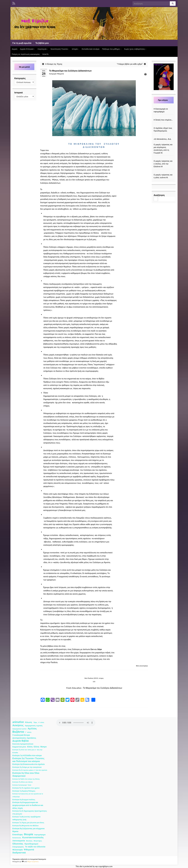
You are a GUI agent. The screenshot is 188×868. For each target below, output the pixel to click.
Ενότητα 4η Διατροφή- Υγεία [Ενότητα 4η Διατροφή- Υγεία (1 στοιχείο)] (22, 785)
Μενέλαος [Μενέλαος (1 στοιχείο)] (29, 841)
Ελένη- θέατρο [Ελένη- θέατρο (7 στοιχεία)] (40, 747)
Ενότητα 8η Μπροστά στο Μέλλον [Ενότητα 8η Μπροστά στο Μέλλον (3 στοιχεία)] (26, 826)
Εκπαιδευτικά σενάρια (91, 49)
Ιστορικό (19, 92)
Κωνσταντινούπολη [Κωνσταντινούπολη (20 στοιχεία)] (33, 837)
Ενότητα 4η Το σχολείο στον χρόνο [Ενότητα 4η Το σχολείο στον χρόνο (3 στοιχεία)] (26, 788)
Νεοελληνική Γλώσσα (60, 49)
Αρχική (15, 49)
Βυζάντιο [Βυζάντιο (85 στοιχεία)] (18, 732)
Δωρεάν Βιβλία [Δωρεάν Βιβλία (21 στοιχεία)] (20, 741)
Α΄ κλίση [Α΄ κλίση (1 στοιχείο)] (41, 722)
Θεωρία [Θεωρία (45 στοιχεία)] (29, 834)
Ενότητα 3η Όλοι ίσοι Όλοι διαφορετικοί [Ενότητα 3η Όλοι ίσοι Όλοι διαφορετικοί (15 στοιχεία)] (26, 774)
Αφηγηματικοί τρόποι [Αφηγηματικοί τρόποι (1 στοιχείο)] (19, 729)
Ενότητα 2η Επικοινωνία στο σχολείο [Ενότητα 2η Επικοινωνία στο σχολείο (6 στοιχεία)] (29, 764)
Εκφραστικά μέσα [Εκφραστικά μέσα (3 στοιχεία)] (19, 747)
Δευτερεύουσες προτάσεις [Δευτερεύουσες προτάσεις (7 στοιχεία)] (24, 738)
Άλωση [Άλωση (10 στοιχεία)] (29, 722)
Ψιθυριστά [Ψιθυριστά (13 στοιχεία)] (29, 850)
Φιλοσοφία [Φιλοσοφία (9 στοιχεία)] (18, 850)
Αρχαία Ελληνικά (27, 49)
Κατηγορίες (20, 78)
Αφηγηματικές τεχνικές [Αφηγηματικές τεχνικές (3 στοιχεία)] (34, 726)
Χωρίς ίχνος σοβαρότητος (135, 49)
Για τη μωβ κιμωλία (22, 43)
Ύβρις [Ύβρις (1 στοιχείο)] (35, 722)
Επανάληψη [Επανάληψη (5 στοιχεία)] (18, 834)
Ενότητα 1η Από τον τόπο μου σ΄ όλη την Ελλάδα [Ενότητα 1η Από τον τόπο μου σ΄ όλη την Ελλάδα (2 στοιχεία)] (27, 751)
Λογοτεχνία (43, 49)
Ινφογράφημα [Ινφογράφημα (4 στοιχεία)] (40, 835)
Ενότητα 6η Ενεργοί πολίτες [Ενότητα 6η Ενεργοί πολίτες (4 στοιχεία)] (24, 800)
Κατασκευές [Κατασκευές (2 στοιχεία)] (17, 838)
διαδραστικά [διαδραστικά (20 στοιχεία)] (19, 853)
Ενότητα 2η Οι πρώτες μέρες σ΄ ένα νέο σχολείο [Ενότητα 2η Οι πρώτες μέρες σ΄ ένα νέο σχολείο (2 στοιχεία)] (30, 770)
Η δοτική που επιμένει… (163, 120)
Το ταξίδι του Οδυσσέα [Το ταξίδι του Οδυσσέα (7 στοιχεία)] (35, 847)
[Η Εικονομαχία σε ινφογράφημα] (164, 106)
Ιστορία (75, 49)
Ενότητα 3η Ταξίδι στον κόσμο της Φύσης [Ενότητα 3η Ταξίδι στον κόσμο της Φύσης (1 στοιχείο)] (26, 779)
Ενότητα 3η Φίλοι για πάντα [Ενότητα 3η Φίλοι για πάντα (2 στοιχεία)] (22, 782)
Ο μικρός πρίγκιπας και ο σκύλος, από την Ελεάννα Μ (163, 164)
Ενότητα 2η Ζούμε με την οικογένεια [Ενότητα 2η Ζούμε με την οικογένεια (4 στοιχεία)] (27, 767)
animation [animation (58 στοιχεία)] (18, 722)
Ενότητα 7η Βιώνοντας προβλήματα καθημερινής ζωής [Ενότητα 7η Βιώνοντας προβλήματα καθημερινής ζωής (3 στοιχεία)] (26, 818)
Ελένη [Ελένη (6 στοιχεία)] (30, 747)
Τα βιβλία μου (42, 43)
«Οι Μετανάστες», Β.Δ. (162, 139)
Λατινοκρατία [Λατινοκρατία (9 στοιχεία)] (19, 841)
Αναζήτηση (159, 195)
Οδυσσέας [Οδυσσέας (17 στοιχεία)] (18, 844)
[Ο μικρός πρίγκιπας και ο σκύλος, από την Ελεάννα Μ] (164, 158)
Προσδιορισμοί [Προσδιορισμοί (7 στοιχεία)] (31, 844)
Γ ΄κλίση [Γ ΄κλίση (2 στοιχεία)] (28, 732)
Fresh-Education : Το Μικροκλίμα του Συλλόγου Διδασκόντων (94, 688)
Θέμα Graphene (33, 862)
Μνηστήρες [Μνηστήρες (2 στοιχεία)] (38, 841)
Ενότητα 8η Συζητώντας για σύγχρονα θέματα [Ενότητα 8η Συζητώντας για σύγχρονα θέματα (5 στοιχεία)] (28, 830)
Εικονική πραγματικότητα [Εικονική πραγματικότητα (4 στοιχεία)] (23, 744)
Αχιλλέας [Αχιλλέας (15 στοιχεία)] (32, 729)
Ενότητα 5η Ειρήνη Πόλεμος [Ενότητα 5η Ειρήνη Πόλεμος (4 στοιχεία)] (24, 791)
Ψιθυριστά (60, 74)
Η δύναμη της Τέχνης (54, 64)
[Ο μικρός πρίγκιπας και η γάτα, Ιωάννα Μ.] (164, 172)
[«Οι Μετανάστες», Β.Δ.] (164, 136)
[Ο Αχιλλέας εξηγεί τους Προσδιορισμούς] (164, 125)
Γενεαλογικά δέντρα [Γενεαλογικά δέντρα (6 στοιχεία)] (21, 735)
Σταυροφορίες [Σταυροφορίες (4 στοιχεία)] (18, 847)
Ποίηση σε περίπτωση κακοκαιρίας (26, 54)
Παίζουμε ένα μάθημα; (112, 49)
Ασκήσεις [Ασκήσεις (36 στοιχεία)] (18, 725)
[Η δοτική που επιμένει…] (164, 117)
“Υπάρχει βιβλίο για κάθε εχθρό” (130, 64)
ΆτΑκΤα (45, 54)
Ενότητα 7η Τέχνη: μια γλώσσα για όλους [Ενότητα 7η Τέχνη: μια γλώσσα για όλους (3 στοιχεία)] (28, 823)
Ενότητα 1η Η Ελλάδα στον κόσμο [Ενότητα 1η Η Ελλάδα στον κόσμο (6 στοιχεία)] (27, 755)
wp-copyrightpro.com (104, 866)
